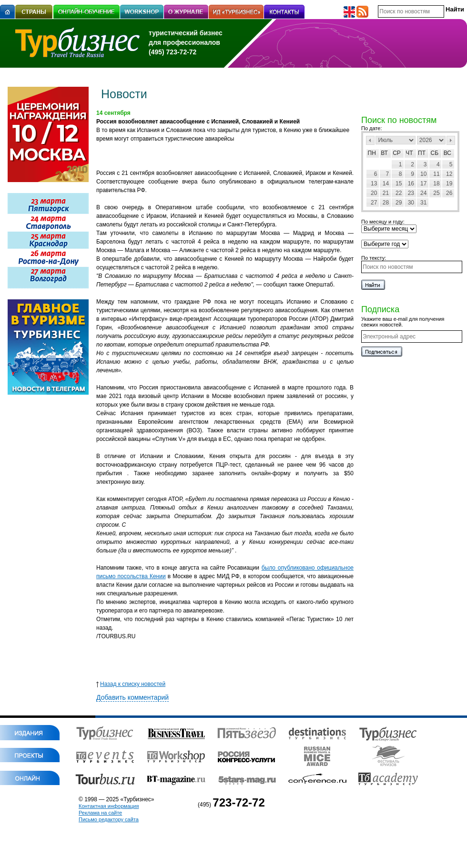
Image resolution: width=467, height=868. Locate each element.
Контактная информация (109, 806)
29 (399, 203)
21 (386, 193)
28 (386, 203)
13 (374, 184)
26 (449, 193)
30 (411, 203)
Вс (447, 153)
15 (399, 184)
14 (386, 184)
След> (451, 140)
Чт (409, 153)
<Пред (370, 140)
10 (423, 174)
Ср (397, 153)
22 (399, 193)
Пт (422, 153)
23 (411, 193)
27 (374, 203)
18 (436, 184)
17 (423, 184)
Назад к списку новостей (131, 684)
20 (374, 193)
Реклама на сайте (100, 813)
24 (423, 193)
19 (449, 184)
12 (449, 174)
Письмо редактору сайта (109, 819)
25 (436, 193)
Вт (384, 153)
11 (436, 174)
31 (423, 203)
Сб (435, 153)
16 (411, 184)
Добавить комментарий (132, 697)
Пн (372, 153)
